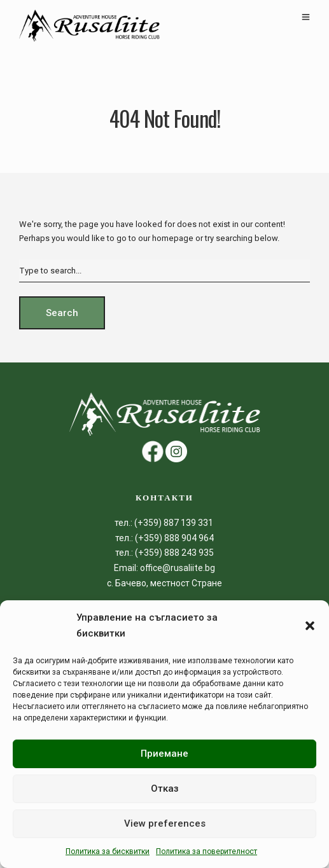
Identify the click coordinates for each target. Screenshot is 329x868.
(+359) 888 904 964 (173, 538)
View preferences (165, 823)
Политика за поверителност (206, 851)
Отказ (165, 789)
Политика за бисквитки (108, 851)
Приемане (164, 754)
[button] (310, 626)
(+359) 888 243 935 (174, 553)
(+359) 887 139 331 (175, 523)
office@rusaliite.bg (177, 568)
